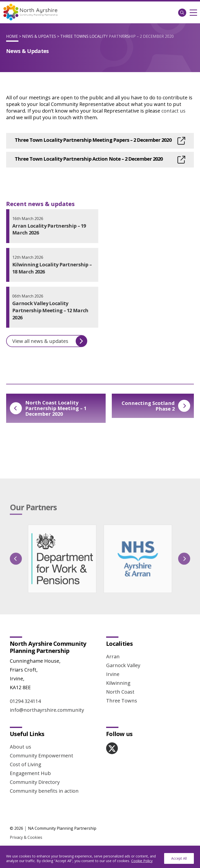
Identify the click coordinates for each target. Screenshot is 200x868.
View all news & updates (50, 341)
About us (21, 747)
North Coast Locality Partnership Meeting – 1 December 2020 (48, 408)
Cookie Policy (142, 861)
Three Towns (122, 701)
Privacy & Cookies (26, 837)
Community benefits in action (44, 791)
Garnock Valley (123, 665)
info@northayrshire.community (47, 710)
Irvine (113, 674)
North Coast (120, 692)
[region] (100, 857)
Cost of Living (26, 764)
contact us (173, 111)
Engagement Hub (30, 773)
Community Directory (35, 782)
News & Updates (39, 36)
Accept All (179, 858)
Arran (113, 656)
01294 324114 (25, 701)
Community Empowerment (42, 756)
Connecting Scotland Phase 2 (156, 406)
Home (12, 36)
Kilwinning (118, 683)
